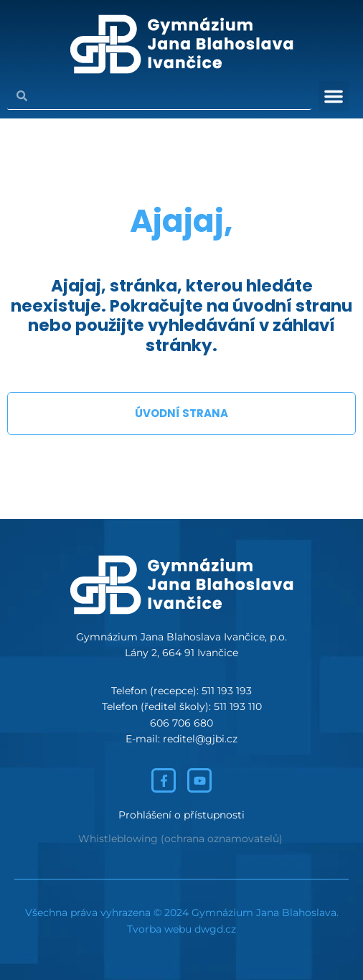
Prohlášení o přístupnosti (181, 815)
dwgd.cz (215, 929)
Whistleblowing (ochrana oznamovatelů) (180, 839)
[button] (334, 96)
